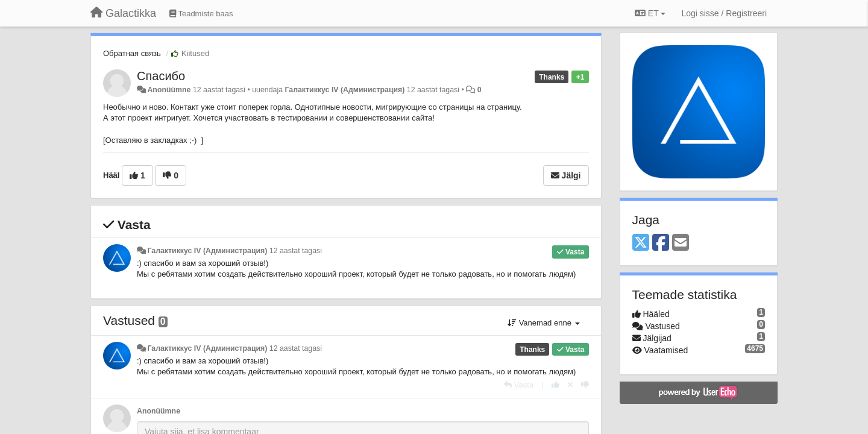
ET (650, 13)
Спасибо (161, 76)
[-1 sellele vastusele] (585, 385)
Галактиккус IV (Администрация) (344, 90)
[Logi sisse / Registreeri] (724, 13)
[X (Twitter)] (641, 243)
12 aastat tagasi (296, 251)
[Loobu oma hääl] (570, 385)
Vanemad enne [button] (543, 323)
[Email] (681, 243)
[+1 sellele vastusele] (555, 385)
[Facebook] (661, 243)
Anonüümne (169, 90)
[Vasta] (519, 385)
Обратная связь (132, 53)
